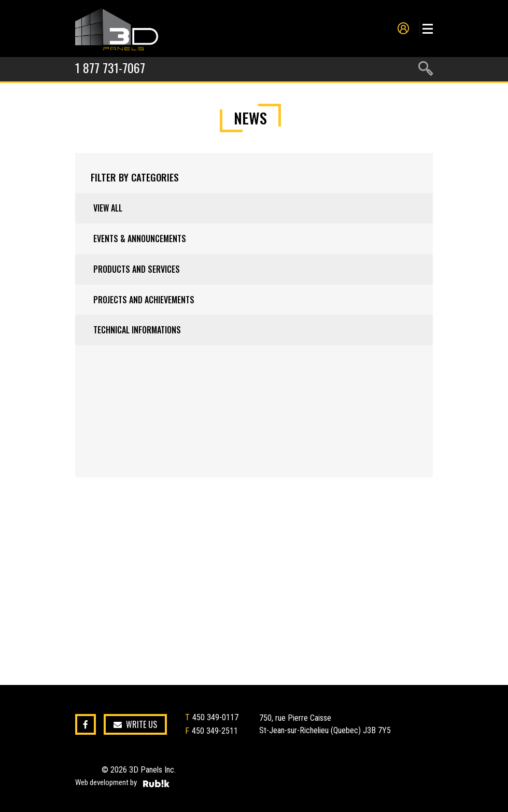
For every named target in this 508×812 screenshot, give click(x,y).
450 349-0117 (215, 717)
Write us (135, 725)
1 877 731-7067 (110, 67)
